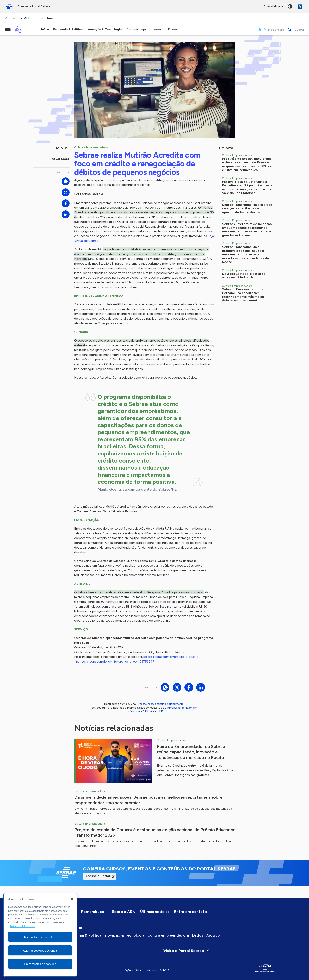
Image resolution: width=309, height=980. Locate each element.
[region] (40, 935)
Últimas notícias (155, 912)
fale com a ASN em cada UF (146, 711)
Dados (198, 935)
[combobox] (47, 18)
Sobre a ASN (124, 912)
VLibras (300, 6)
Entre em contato (190, 912)
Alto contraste (290, 6)
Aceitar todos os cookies (40, 937)
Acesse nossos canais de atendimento (161, 704)
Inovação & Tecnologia (124, 935)
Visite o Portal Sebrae (186, 951)
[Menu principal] (8, 30)
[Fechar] (72, 899)
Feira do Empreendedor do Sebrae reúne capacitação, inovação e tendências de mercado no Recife (191, 752)
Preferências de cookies (40, 964)
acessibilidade (273, 6)
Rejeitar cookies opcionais (40, 950)
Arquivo (213, 935)
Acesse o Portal (98, 876)
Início (45, 29)
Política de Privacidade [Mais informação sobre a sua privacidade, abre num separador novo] (23, 926)
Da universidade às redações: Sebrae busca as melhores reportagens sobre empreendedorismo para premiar (148, 800)
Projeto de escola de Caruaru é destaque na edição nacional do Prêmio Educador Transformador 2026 (155, 832)
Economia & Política (84, 935)
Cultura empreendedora (168, 935)
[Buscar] (295, 30)
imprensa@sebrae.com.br (182, 708)
